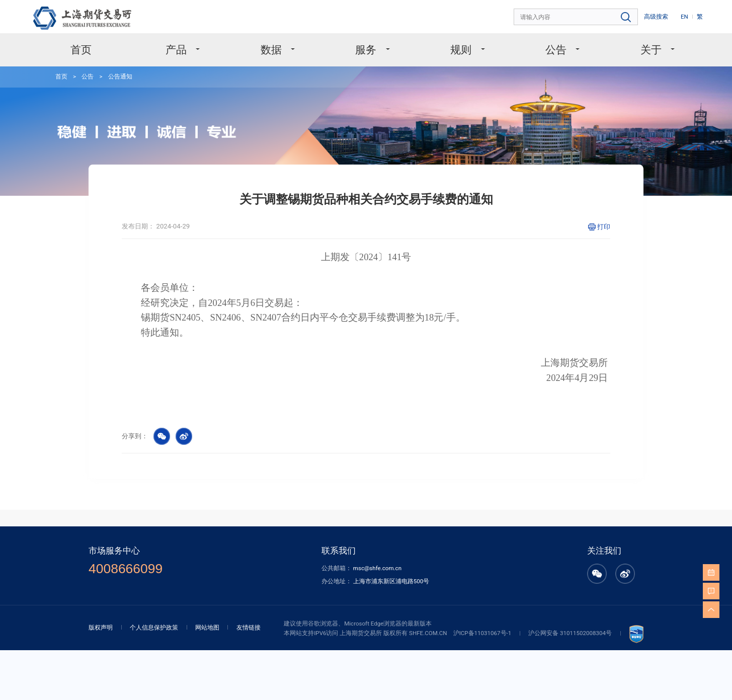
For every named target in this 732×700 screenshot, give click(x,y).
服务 (367, 50)
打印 (604, 227)
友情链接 (249, 628)
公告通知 (120, 76)
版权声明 (101, 628)
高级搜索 (656, 17)
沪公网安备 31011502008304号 (570, 633)
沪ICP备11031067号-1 (482, 633)
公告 (557, 50)
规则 (462, 50)
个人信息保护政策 (154, 628)
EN (684, 17)
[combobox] (576, 17)
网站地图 (207, 628)
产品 (177, 50)
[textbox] (576, 17)
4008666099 (126, 569)
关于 (652, 50)
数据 (272, 50)
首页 (81, 50)
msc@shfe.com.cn (377, 568)
